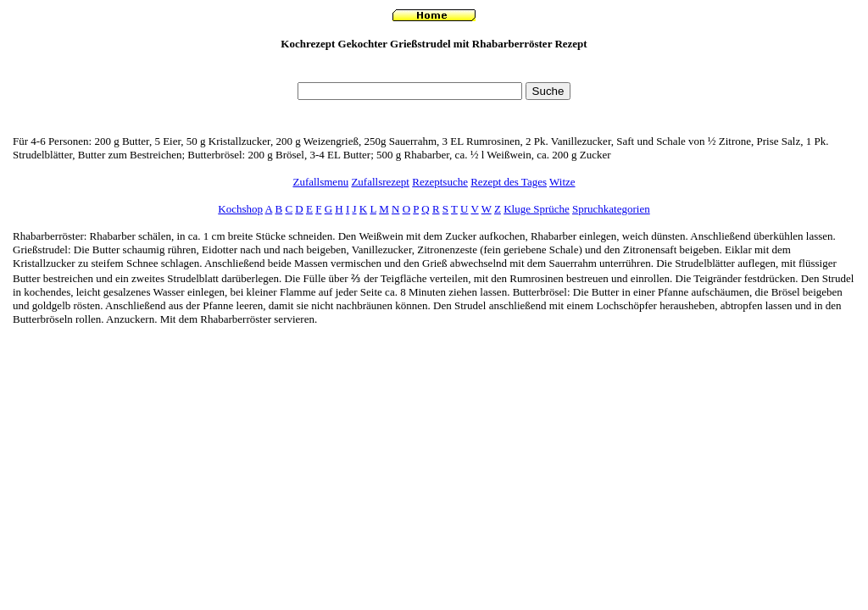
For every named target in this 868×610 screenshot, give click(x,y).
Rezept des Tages (509, 182)
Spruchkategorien (611, 209)
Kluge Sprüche (537, 209)
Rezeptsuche (440, 182)
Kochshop (240, 209)
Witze (562, 182)
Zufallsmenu (320, 182)
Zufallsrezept (380, 182)
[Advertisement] (434, 71)
